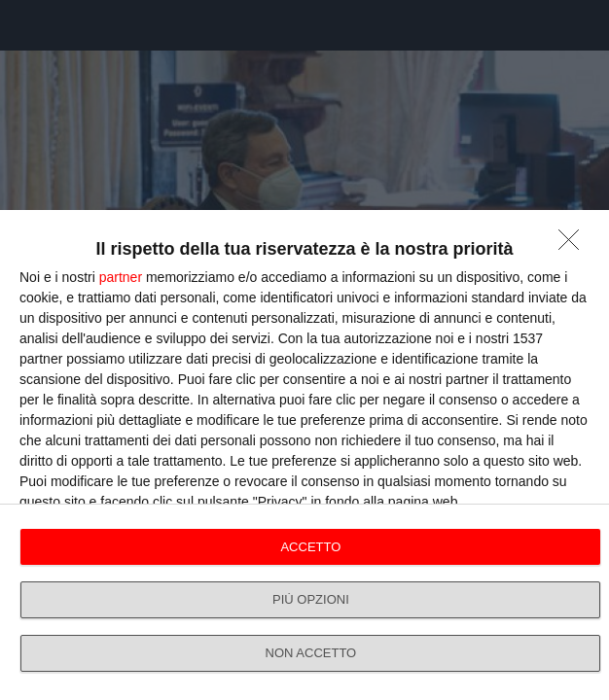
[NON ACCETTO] (574, 245)
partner (121, 277)
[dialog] (304, 455)
